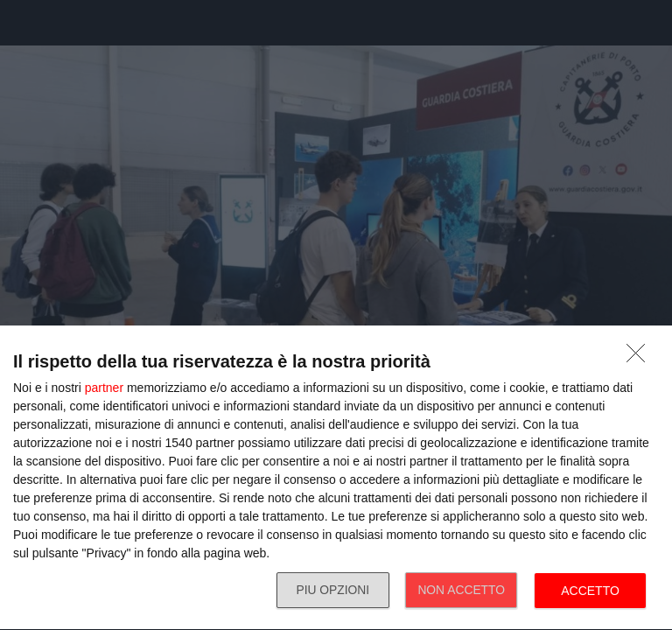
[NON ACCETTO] (640, 358)
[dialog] (336, 478)
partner (104, 388)
